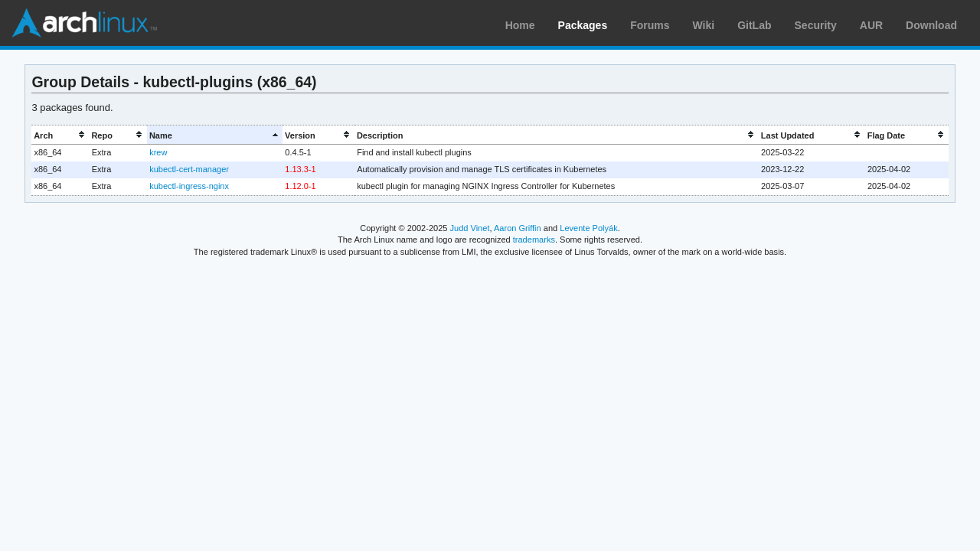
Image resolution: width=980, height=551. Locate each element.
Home (520, 25)
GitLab (754, 25)
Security (816, 25)
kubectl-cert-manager (189, 169)
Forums (650, 25)
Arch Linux (84, 23)
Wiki (704, 25)
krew (158, 152)
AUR (871, 25)
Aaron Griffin (518, 228)
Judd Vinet (470, 228)
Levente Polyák (588, 228)
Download (931, 25)
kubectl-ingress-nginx (189, 186)
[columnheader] (60, 135)
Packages (583, 25)
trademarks (534, 240)
